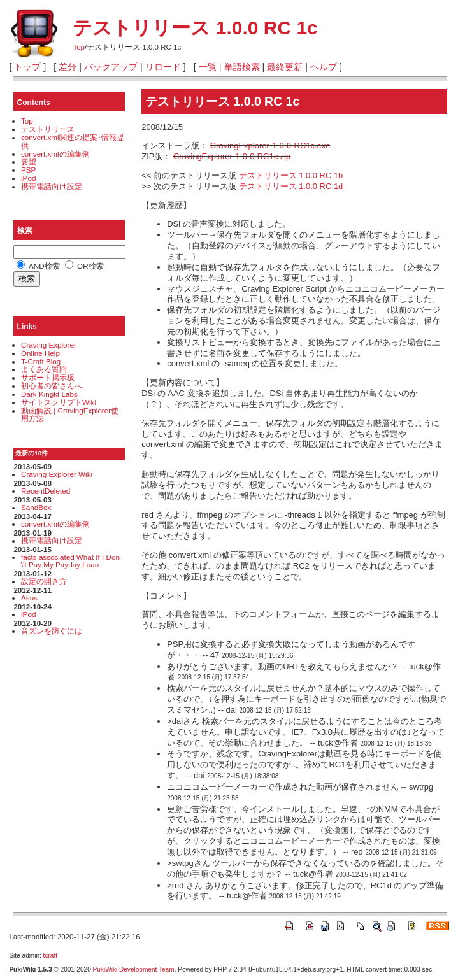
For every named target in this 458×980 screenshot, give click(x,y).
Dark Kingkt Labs (49, 394)
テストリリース (48, 129)
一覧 (208, 67)
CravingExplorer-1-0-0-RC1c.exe (270, 146)
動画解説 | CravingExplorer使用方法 (70, 415)
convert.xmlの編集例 (55, 154)
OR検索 (84, 266)
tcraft (50, 955)
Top (79, 47)
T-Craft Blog (41, 361)
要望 (29, 161)
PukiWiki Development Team (134, 969)
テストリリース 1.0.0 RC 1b (291, 175)
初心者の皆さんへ (52, 386)
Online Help (40, 353)
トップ (27, 67)
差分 (68, 67)
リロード (163, 67)
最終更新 (285, 67)
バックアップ (111, 67)
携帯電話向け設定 (52, 186)
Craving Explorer (49, 345)
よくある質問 (44, 369)
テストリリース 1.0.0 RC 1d (291, 186)
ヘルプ (324, 67)
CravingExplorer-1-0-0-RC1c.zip (232, 156)
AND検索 (38, 266)
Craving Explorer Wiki (57, 474)
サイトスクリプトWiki (59, 402)
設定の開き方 (44, 581)
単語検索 (242, 67)
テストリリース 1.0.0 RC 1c (195, 28)
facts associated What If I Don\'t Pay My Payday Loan (70, 561)
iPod (28, 178)
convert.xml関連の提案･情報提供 (73, 141)
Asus (29, 598)
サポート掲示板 (48, 377)
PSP (28, 170)
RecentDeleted (46, 491)
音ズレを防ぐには (52, 631)
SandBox (36, 507)
